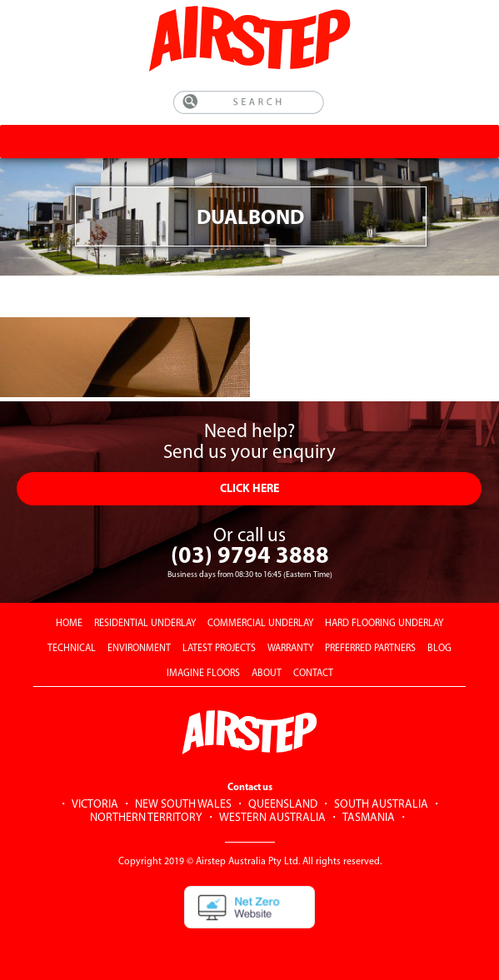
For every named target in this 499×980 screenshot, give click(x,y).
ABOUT (267, 674)
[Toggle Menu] (480, 141)
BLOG (439, 649)
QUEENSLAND (283, 805)
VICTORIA (95, 805)
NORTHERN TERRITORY (146, 818)
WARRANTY (290, 649)
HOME (69, 624)
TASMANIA (369, 818)
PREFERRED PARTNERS (370, 649)
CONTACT (313, 674)
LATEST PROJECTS (219, 649)
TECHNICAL (72, 649)
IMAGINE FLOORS (203, 674)
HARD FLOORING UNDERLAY (384, 624)
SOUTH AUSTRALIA (381, 805)
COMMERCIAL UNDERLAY (260, 624)
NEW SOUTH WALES (183, 805)
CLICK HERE (249, 489)
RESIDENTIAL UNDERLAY (145, 624)
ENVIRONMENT (139, 649)
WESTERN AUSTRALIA (272, 818)
